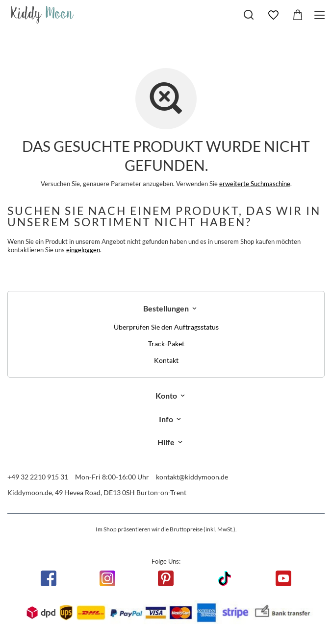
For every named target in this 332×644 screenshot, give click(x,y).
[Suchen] (249, 15)
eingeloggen (83, 250)
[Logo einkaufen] (42, 15)
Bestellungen (166, 308)
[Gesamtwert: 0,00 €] (298, 15)
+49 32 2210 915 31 (38, 477)
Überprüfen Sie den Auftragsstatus (166, 327)
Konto (166, 395)
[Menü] (321, 15)
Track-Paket (166, 344)
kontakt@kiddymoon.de (192, 477)
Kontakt (166, 360)
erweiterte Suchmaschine (255, 184)
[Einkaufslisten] (273, 15)
